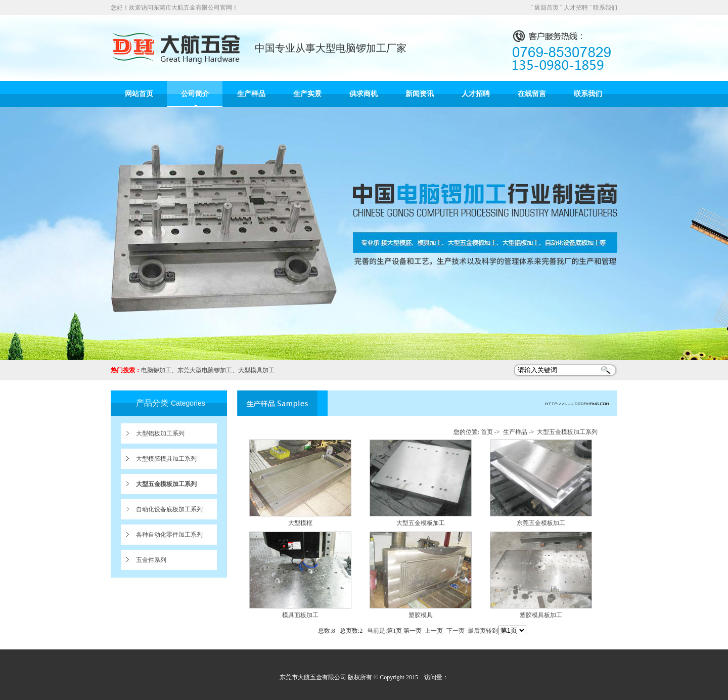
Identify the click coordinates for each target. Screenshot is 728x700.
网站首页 (139, 94)
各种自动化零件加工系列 (169, 535)
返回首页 (547, 8)
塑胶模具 (421, 615)
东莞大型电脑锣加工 (205, 370)
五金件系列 (151, 560)
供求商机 (363, 94)
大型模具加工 (256, 370)
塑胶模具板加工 (541, 615)
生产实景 (307, 94)
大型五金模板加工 (421, 523)
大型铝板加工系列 (160, 433)
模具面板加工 (300, 615)
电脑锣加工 (156, 370)
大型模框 (300, 523)
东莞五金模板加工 (541, 523)
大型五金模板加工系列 (166, 484)
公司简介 (195, 94)
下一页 (456, 631)
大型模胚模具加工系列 (166, 459)
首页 (487, 432)
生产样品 (251, 94)
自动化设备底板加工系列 (169, 509)
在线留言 (532, 94)
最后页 (477, 631)
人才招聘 (576, 8)
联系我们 (605, 8)
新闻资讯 (420, 94)
